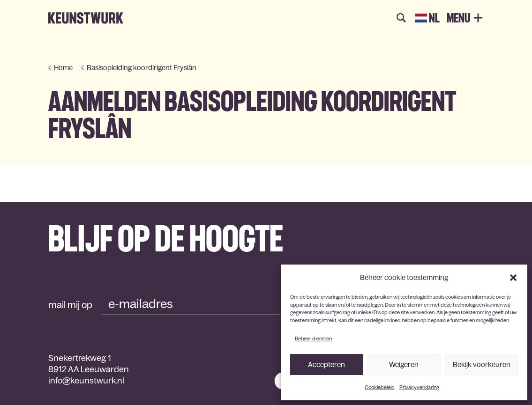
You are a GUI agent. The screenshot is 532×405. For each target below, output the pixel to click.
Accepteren (326, 364)
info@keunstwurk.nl (86, 381)
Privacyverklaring (419, 387)
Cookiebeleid (380, 387)
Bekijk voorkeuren (482, 364)
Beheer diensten (313, 339)
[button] (513, 278)
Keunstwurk (86, 18)
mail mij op (70, 305)
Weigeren (404, 364)
